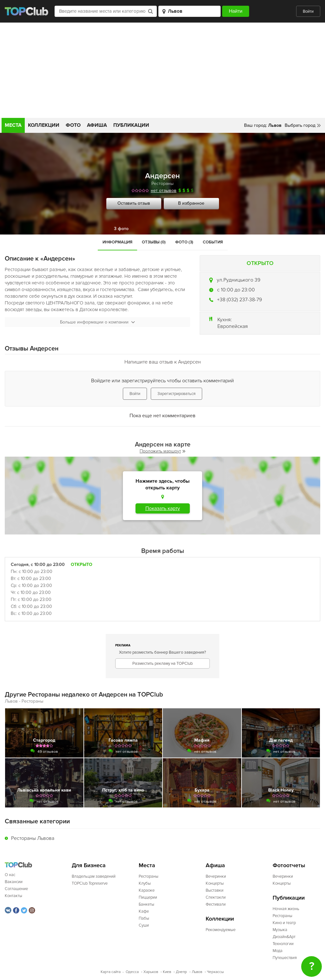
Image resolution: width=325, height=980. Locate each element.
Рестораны (162, 184)
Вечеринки (216, 876)
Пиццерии (148, 897)
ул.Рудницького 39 (239, 280)
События (213, 242)
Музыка (280, 930)
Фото (73, 125)
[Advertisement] (162, 70)
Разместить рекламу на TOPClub (162, 664)
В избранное (191, 203)
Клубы (145, 883)
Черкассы (215, 972)
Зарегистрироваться (176, 394)
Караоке (147, 890)
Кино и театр (284, 923)
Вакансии (14, 882)
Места (13, 125)
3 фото (121, 229)
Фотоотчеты (289, 865)
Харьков (151, 972)
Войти (308, 11)
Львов (197, 972)
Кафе (144, 911)
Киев (167, 972)
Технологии (283, 944)
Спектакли (216, 897)
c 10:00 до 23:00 (236, 290)
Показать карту (163, 508)
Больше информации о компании (97, 322)
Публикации (131, 125)
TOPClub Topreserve (90, 883)
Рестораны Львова (33, 838)
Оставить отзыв (134, 203)
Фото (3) (184, 242)
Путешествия (285, 958)
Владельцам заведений (94, 876)
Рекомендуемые (221, 930)
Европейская (233, 326)
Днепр (181, 972)
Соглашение (16, 889)
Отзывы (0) (154, 242)
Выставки (215, 890)
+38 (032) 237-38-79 (239, 300)
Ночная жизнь (286, 909)
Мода (278, 951)
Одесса (132, 972)
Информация (117, 242)
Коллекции (44, 125)
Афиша (97, 125)
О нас (10, 875)
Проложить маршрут (162, 451)
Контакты (13, 896)
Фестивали (216, 904)
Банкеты (146, 904)
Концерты (215, 883)
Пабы (144, 918)
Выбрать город (300, 125)
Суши (144, 925)
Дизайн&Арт (284, 937)
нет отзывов (164, 191)
